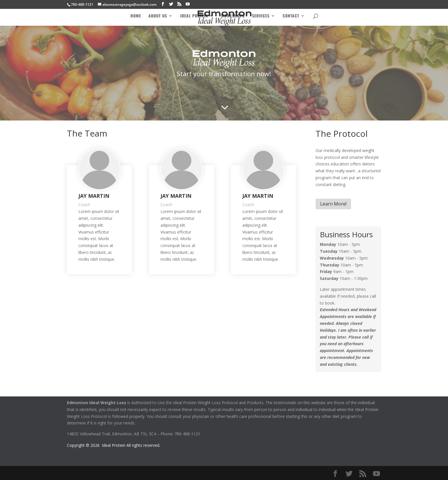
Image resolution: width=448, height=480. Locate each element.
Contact (291, 16)
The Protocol (342, 134)
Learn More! (333, 204)
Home (136, 16)
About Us (158, 16)
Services (261, 16)
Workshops (233, 16)
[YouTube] (188, 4)
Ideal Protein (194, 16)
